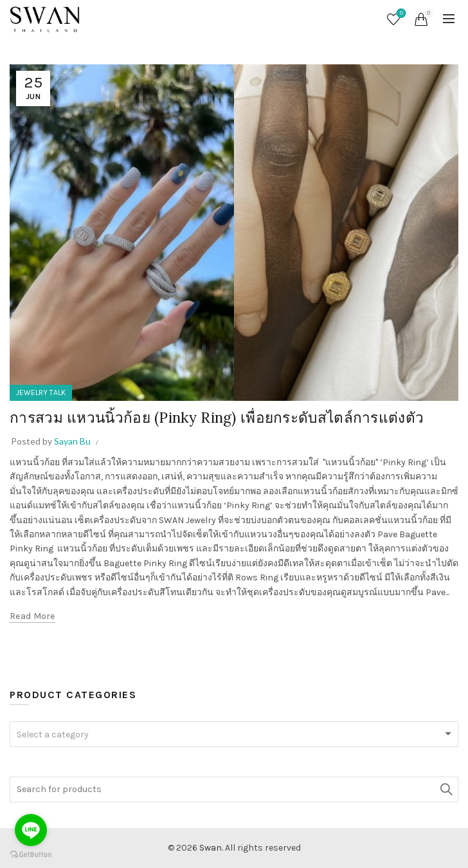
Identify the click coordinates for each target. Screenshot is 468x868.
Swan (211, 848)
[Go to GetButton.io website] (31, 855)
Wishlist (400, 14)
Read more (32, 616)
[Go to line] (31, 830)
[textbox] (234, 735)
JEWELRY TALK (41, 392)
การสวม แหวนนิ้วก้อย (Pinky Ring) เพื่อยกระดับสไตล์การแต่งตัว (227, 417)
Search (446, 790)
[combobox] (234, 734)
